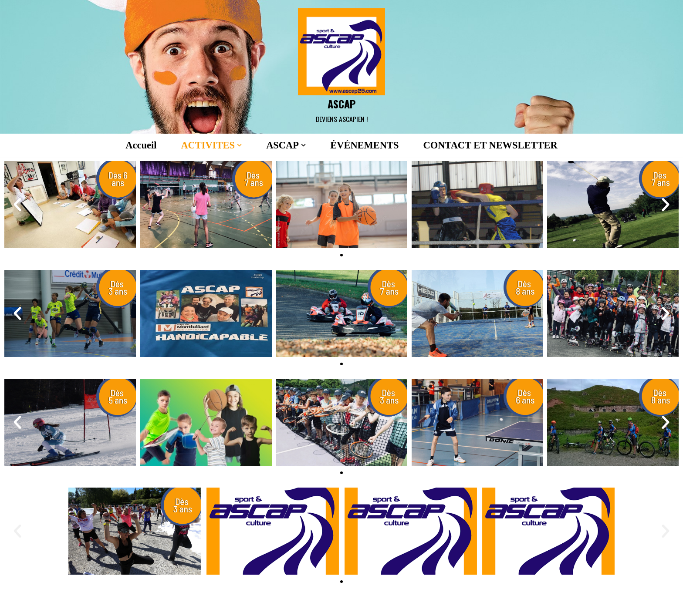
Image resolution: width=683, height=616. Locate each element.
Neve (101, 604)
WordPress (183, 604)
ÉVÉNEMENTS (365, 145)
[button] (238, 145)
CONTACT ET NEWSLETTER (492, 145)
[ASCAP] (341, 67)
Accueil (139, 145)
